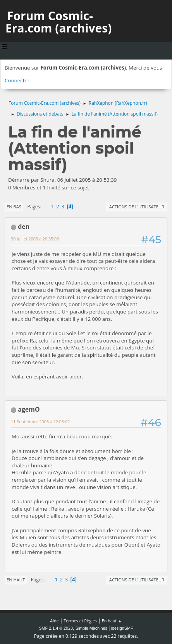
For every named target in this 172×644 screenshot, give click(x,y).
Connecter (17, 80)
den (24, 227)
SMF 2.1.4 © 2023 (56, 628)
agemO (29, 409)
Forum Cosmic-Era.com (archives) (58, 22)
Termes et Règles (80, 621)
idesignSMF (122, 628)
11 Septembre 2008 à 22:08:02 (40, 422)
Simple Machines (91, 628)
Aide (54, 621)
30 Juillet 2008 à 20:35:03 (35, 239)
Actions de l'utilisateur (137, 207)
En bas (14, 207)
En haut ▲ (112, 621)
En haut (16, 580)
